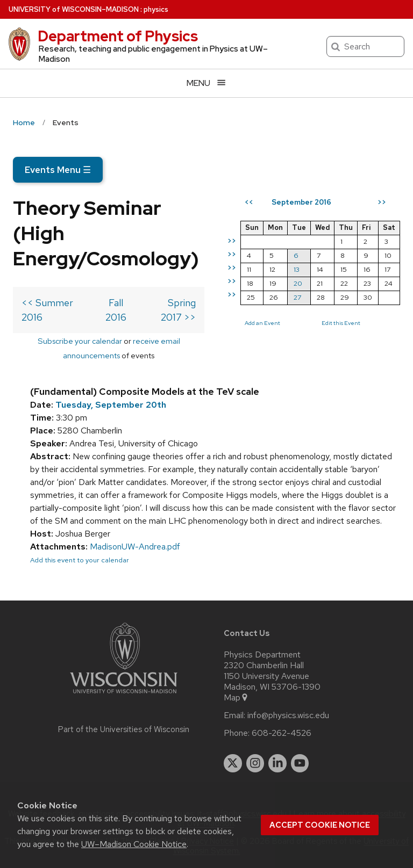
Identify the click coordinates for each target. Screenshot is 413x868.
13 (297, 269)
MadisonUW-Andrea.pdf (135, 547)
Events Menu (58, 170)
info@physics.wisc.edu (288, 715)
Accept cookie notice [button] (320, 825)
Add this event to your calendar (80, 560)
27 (297, 297)
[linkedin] (277, 763)
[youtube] (300, 763)
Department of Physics (118, 36)
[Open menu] (206, 83)
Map (236, 698)
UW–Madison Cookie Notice (134, 844)
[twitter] (233, 763)
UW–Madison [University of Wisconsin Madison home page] (74, 9)
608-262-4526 (282, 733)
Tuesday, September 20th (111, 405)
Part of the (124, 729)
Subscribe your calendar (80, 341)
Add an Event (262, 323)
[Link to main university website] (124, 695)
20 (298, 283)
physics (156, 9)
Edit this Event (341, 323)
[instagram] (255, 763)
